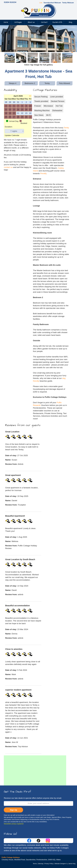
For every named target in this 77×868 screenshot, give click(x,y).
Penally (43, 173)
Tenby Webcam (68, 3)
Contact (44, 22)
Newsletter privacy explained (14, 824)
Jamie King (72, 864)
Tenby (66, 128)
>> (30, 96)
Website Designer (60, 864)
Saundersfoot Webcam (52, 3)
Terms (35, 864)
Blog (70, 22)
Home (6, 22)
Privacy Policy (49, 864)
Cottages (18, 22)
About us (31, 22)
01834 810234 (10, 2)
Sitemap (41, 864)
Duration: (9, 127)
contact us (8, 167)
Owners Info (57, 22)
